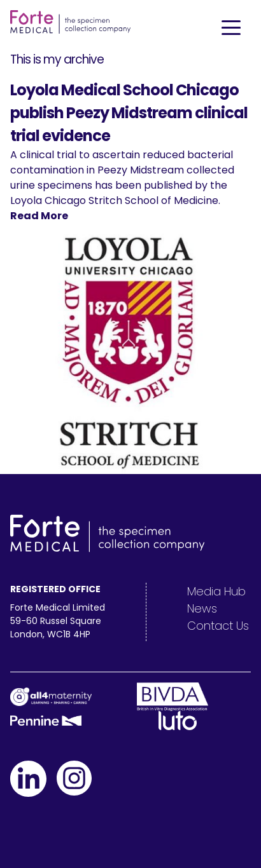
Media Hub (216, 591)
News (202, 608)
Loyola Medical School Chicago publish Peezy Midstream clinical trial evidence (129, 113)
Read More (39, 216)
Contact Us (218, 626)
